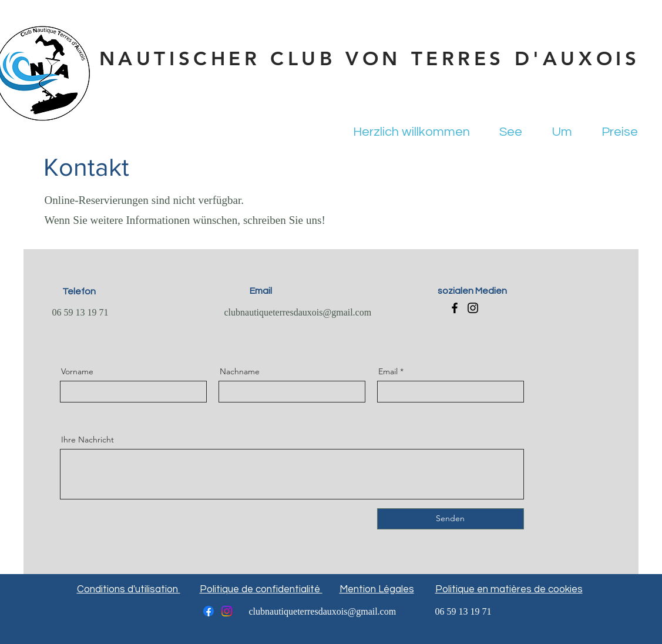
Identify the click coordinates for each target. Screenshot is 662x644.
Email (388, 371)
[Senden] (451, 519)
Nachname (240, 371)
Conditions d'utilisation (129, 589)
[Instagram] (473, 308)
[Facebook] (455, 308)
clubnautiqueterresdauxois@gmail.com (298, 313)
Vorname (77, 371)
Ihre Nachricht (88, 440)
